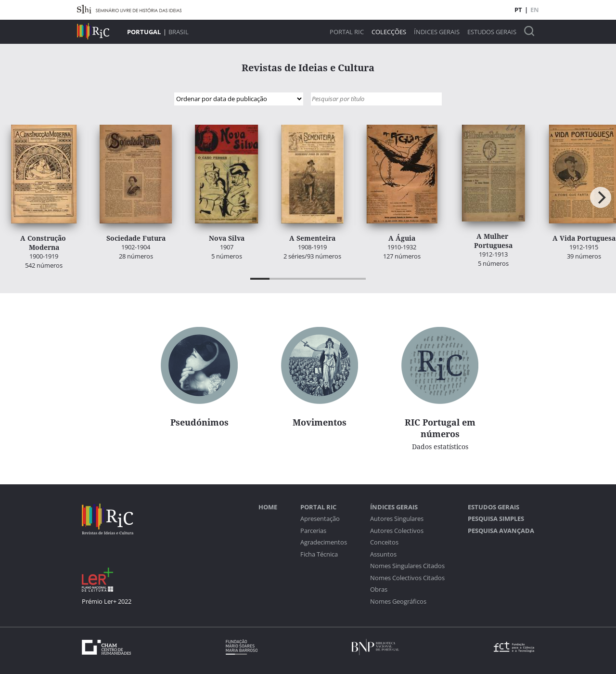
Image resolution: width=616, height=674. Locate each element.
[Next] (601, 197)
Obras (379, 590)
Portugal (144, 32)
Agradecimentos (324, 542)
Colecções (389, 32)
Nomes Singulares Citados (407, 566)
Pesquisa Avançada (501, 531)
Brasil (179, 32)
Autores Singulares (397, 519)
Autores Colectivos (397, 531)
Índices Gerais (437, 32)
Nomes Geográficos (398, 602)
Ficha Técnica (319, 554)
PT (518, 10)
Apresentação (320, 519)
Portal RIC (347, 32)
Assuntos (383, 554)
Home (268, 507)
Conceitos (384, 542)
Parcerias (313, 531)
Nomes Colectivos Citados (407, 578)
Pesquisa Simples (496, 519)
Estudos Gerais (492, 32)
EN (535, 10)
